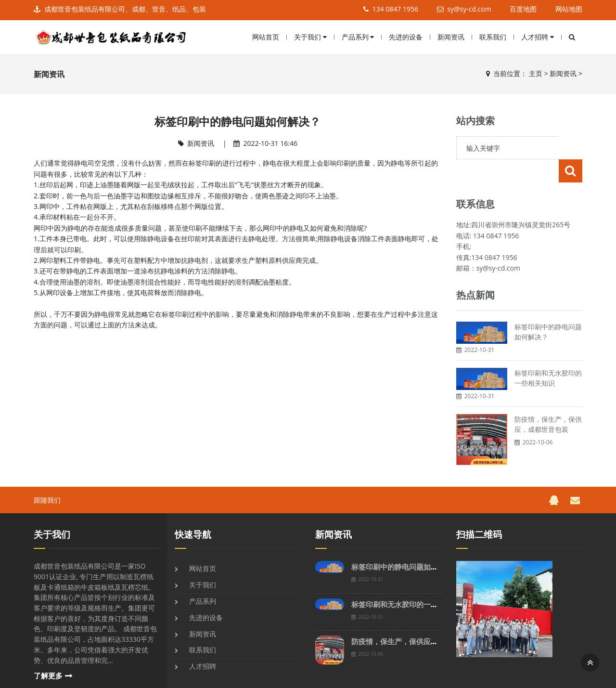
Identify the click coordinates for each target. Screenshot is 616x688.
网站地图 (569, 9)
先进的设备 (406, 37)
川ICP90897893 (374, 678)
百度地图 (523, 9)
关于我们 (310, 37)
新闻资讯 (451, 37)
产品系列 (358, 37)
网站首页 (266, 37)
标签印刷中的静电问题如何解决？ (405, 544)
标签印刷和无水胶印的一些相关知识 (409, 581)
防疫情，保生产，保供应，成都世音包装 (416, 618)
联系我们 (493, 37)
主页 (536, 73)
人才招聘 (538, 37)
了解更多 (48, 653)
